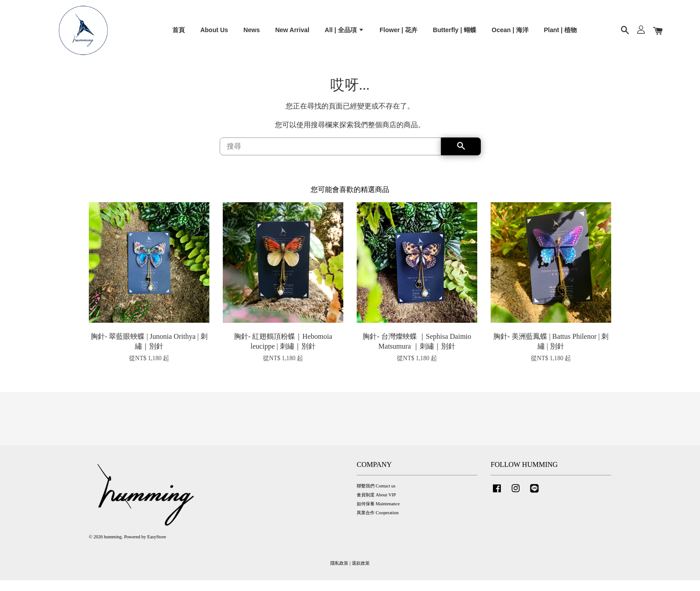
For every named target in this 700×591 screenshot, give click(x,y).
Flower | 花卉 (398, 34)
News (252, 34)
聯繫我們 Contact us (376, 496)
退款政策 (361, 573)
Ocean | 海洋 (510, 34)
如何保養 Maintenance (378, 514)
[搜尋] (330, 157)
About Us (214, 34)
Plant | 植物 (560, 34)
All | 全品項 (344, 34)
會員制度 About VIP (376, 505)
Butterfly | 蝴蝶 (455, 34)
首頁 (179, 34)
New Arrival (292, 34)
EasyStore (157, 547)
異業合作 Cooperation (378, 523)
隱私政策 (339, 573)
